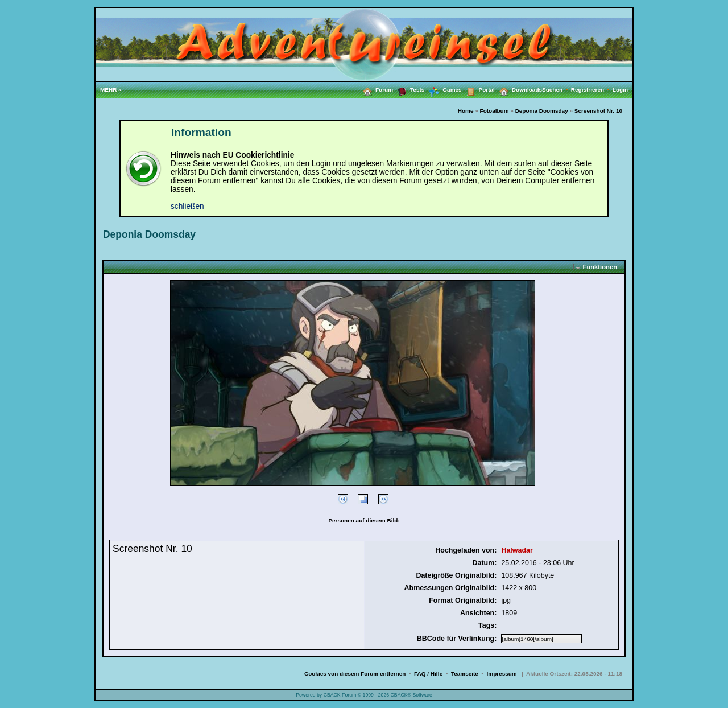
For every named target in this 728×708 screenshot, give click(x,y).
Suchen (557, 90)
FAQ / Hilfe (428, 674)
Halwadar (517, 550)
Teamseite (465, 674)
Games (443, 90)
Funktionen (600, 267)
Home (466, 111)
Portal (478, 89)
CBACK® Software (411, 695)
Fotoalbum (495, 111)
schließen (187, 206)
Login (620, 90)
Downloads (518, 89)
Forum (376, 89)
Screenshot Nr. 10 (598, 111)
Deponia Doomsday (542, 111)
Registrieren (592, 90)
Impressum (502, 674)
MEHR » (111, 90)
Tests (409, 89)
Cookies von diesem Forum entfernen (355, 674)
